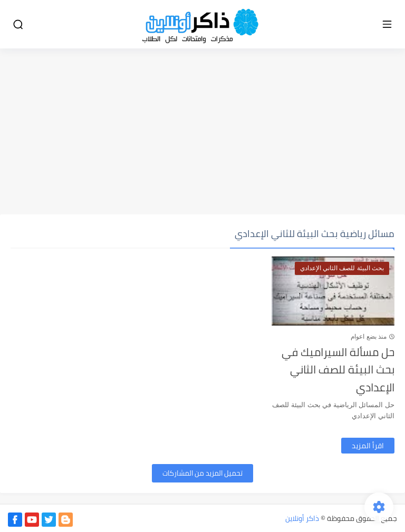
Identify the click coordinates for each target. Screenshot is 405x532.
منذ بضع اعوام (369, 337)
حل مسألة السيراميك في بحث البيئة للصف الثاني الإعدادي (338, 370)
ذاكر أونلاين (302, 518)
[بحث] (18, 24)
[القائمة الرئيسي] (387, 24)
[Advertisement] (202, 133)
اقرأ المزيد (368, 446)
